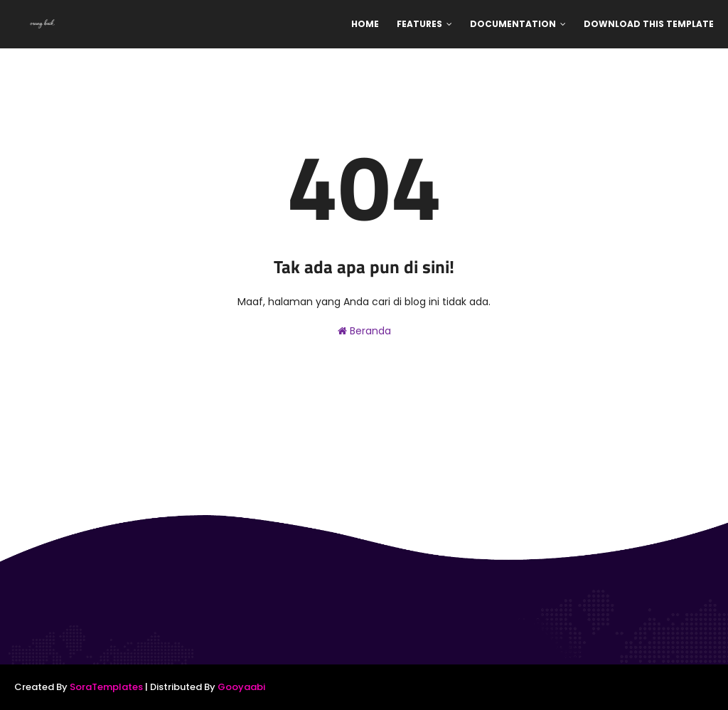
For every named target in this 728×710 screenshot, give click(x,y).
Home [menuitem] (365, 24)
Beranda (364, 331)
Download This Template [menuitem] (649, 24)
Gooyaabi (241, 687)
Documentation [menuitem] (513, 24)
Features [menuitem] (419, 24)
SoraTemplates (106, 687)
